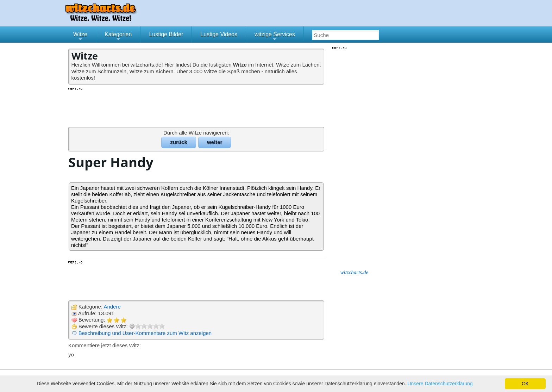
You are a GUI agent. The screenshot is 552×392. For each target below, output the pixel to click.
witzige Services (275, 37)
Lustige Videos (219, 34)
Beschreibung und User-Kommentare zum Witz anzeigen (145, 333)
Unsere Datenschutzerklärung (440, 384)
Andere (112, 307)
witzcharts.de (355, 272)
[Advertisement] (197, 107)
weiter (215, 142)
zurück (178, 142)
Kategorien (118, 37)
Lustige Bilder (166, 34)
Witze (80, 37)
